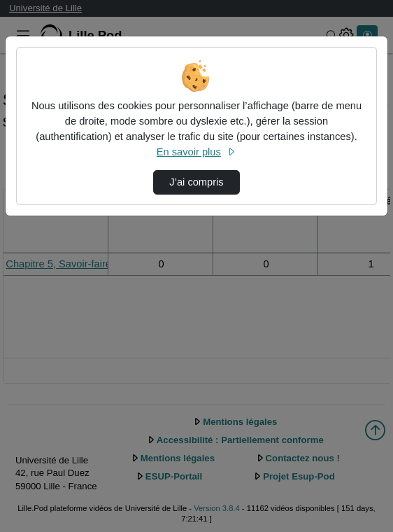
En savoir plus (196, 152)
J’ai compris (196, 182)
